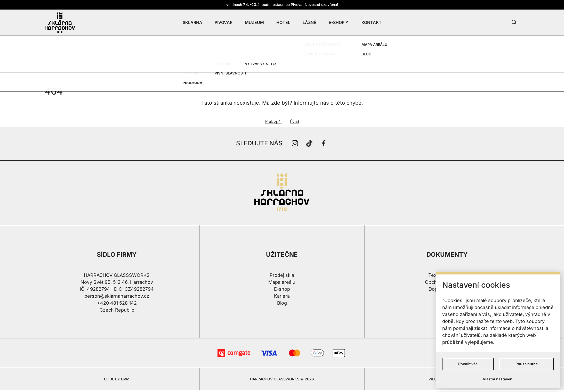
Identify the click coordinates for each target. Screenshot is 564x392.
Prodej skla (282, 275)
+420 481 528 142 (117, 303)
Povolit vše (468, 364)
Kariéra (282, 296)
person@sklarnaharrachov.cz (117, 296)
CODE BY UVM (117, 379)
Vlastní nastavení (498, 379)
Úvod (295, 122)
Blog (282, 303)
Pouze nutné (527, 364)
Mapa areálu (282, 282)
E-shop (282, 289)
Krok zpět (273, 122)
